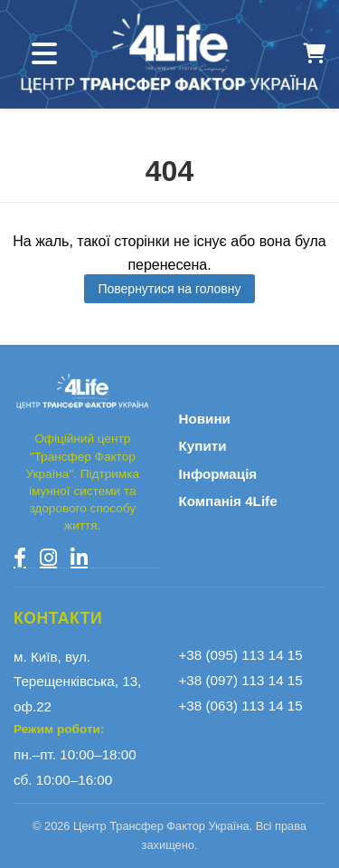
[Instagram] (48, 558)
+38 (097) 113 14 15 (241, 680)
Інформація (218, 474)
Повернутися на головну (169, 289)
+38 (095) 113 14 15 (241, 655)
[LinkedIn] (79, 558)
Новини (205, 419)
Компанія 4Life (228, 501)
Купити (203, 446)
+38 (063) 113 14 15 (241, 706)
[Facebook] (20, 558)
